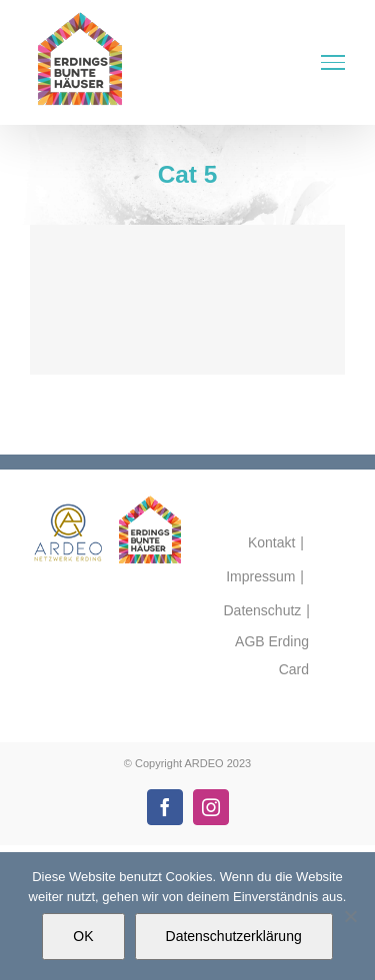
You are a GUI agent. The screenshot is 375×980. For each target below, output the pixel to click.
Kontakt (271, 542)
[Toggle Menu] (333, 62)
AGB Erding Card (272, 655)
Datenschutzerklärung (234, 936)
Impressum (260, 576)
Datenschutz (263, 610)
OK (83, 936)
